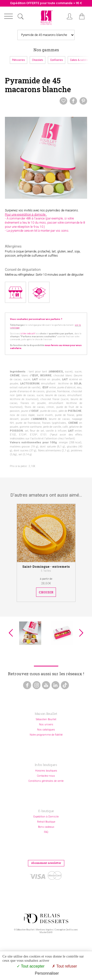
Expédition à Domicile (46, 817)
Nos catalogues (46, 730)
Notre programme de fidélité (46, 735)
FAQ (46, 832)
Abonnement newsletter (46, 863)
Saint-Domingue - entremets (46, 566)
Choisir (46, 592)
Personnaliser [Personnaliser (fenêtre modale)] (47, 973)
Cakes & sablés (79, 60)
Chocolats (38, 60)
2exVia (69, 930)
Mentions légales (44, 930)
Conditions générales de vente (46, 781)
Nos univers (46, 724)
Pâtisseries (19, 60)
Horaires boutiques (46, 771)
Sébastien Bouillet (46, 719)
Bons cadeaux (46, 827)
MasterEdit (45, 932)
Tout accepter (31, 966)
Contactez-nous (46, 776)
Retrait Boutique (46, 822)
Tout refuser (65, 966)
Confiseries (57, 60)
